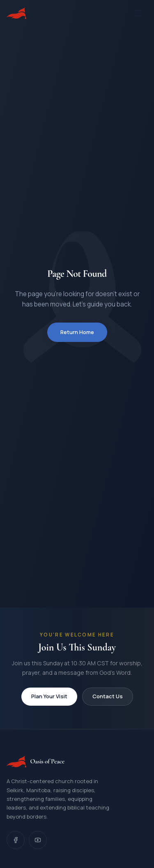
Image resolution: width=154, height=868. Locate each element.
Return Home (77, 332)
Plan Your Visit (49, 696)
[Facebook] (16, 840)
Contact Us (108, 696)
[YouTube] (38, 840)
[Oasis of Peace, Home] (16, 13)
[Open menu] (138, 13)
